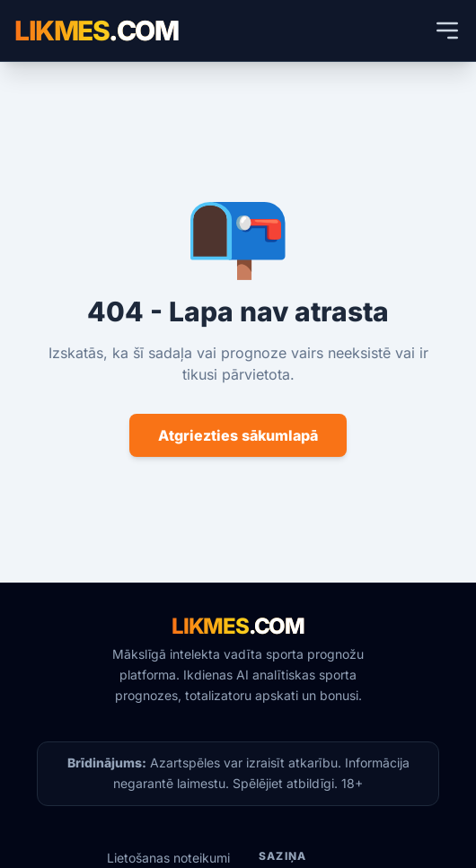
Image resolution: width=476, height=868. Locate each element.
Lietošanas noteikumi (168, 858)
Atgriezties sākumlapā (238, 435)
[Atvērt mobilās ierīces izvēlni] (447, 31)
